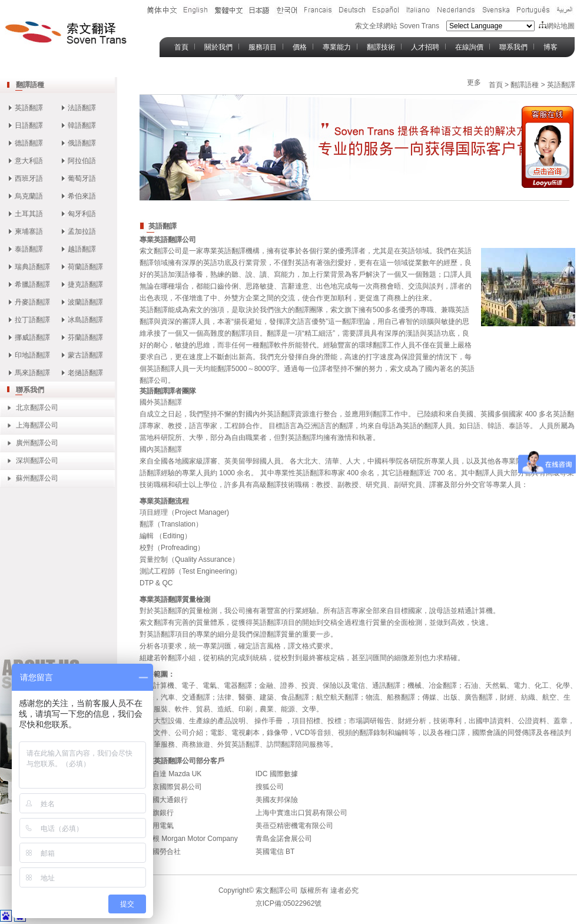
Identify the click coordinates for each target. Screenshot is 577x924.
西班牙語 (29, 178)
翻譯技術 (381, 47)
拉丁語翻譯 (32, 320)
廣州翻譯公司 (37, 443)
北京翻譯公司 (37, 408)
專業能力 (337, 47)
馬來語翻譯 (32, 373)
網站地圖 (557, 26)
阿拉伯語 (82, 161)
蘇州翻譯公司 (37, 478)
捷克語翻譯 (85, 284)
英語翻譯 (29, 108)
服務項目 (263, 47)
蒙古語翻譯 (85, 355)
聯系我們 (513, 47)
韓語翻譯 (82, 125)
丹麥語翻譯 (32, 302)
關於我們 (218, 47)
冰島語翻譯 (85, 320)
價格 (300, 47)
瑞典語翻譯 (32, 267)
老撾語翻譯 (85, 373)
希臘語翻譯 (32, 284)
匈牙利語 (82, 214)
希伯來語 (82, 196)
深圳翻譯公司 (37, 461)
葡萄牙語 (82, 178)
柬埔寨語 (29, 231)
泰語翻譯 (29, 249)
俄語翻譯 (82, 143)
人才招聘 (425, 47)
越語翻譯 (82, 249)
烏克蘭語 (29, 196)
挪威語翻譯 (32, 337)
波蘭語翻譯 (85, 302)
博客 (551, 47)
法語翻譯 (82, 108)
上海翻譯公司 (37, 425)
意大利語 (29, 161)
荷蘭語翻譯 (85, 267)
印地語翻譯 (32, 355)
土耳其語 (29, 214)
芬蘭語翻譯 (85, 337)
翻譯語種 (30, 85)
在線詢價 (469, 47)
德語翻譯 (29, 143)
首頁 (181, 47)
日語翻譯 (29, 125)
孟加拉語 (82, 231)
